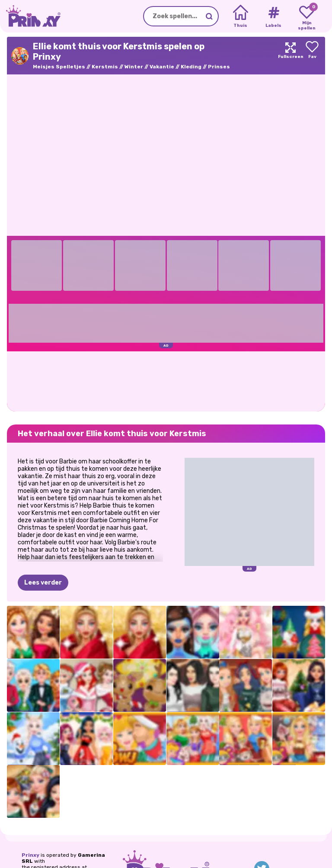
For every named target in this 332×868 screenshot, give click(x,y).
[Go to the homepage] (30, 16)
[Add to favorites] (312, 56)
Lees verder (43, 583)
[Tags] (273, 16)
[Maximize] (290, 56)
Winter (134, 67)
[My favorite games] (307, 16)
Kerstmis (105, 67)
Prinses (219, 67)
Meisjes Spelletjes (59, 67)
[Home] (241, 16)
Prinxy (30, 855)
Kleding (191, 67)
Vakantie (162, 67)
